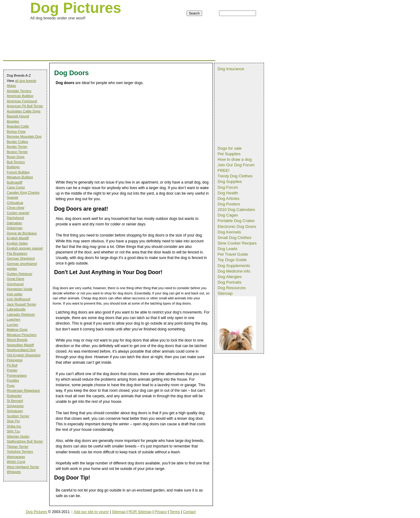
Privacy (161, 512)
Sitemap (119, 512)
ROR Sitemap (140, 512)
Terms (175, 512)
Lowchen (14, 319)
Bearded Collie (18, 126)
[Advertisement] (115, 29)
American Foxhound (22, 101)
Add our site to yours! (91, 512)
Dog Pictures (36, 512)
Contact (189, 512)
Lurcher (12, 325)
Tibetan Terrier (18, 447)
